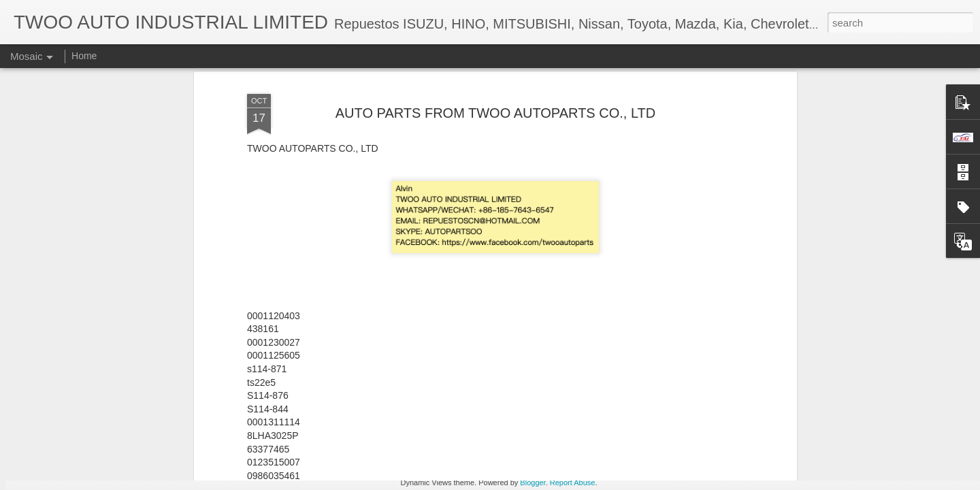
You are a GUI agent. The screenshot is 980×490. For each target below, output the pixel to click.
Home (84, 56)
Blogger (533, 483)
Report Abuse (573, 483)
